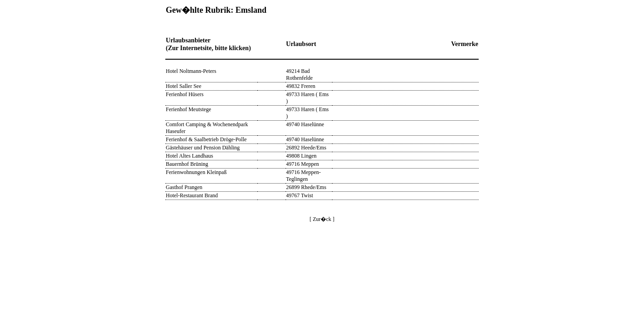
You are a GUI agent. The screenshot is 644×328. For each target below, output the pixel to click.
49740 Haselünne (305, 124)
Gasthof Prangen (184, 187)
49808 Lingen (301, 156)
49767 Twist (299, 195)
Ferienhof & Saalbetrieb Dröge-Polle (206, 139)
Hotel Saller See (184, 86)
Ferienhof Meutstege (189, 109)
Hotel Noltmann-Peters (191, 71)
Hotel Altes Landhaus (189, 156)
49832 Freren (301, 86)
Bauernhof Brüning (187, 164)
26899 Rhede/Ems (306, 187)
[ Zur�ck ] (322, 219)
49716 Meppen (302, 164)
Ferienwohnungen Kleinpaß (196, 172)
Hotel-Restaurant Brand (192, 195)
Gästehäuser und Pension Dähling (203, 148)
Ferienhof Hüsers (185, 94)
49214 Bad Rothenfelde (299, 74)
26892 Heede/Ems (306, 148)
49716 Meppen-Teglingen (303, 176)
